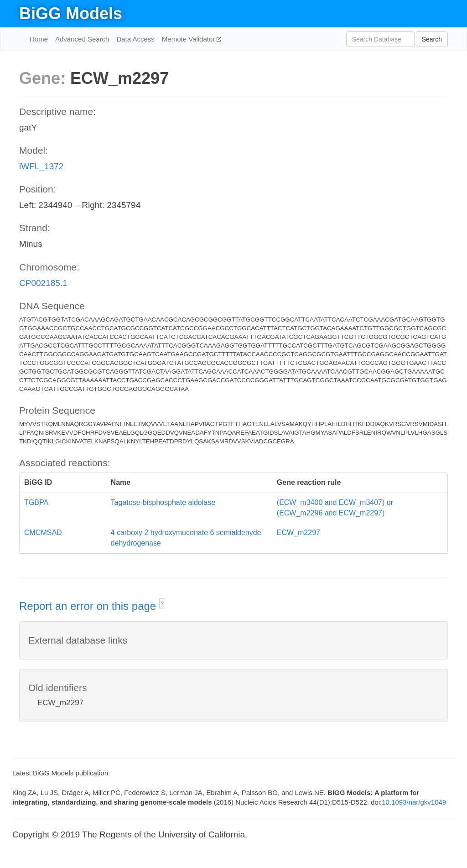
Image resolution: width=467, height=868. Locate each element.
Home (39, 39)
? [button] (162, 604)
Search (432, 39)
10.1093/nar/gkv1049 (414, 802)
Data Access (135, 39)
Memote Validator (189, 39)
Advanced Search (82, 39)
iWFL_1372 (41, 166)
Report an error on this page (89, 606)
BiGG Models (71, 13)
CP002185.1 (43, 283)
